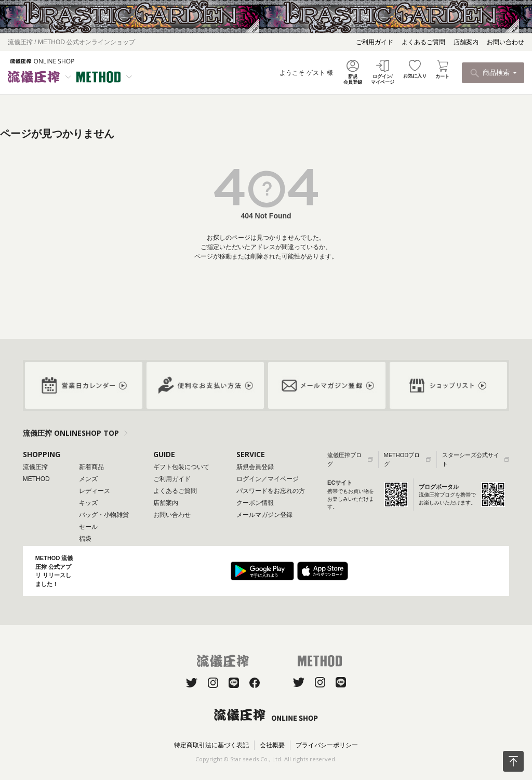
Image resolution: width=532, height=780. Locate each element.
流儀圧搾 (35, 467)
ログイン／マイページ (268, 479)
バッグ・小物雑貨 (104, 515)
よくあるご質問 (423, 42)
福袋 (85, 539)
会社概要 (272, 745)
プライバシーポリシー (327, 745)
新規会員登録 (255, 467)
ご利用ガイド (375, 42)
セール (88, 527)
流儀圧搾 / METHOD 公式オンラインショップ (71, 42)
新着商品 (91, 467)
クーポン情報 (255, 503)
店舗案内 (466, 42)
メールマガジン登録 (264, 515)
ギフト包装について (181, 467)
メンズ (88, 479)
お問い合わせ (506, 42)
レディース (95, 491)
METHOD (36, 479)
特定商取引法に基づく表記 (211, 745)
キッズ (88, 503)
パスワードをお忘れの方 (271, 491)
